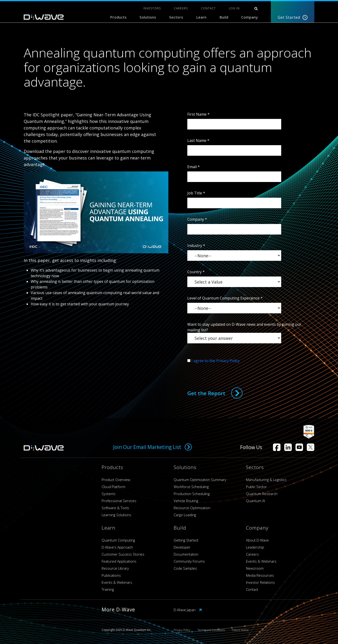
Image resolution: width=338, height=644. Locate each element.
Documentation (186, 554)
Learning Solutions (116, 515)
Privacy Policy (182, 630)
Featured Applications (119, 561)
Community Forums (189, 561)
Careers (252, 554)
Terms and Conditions (211, 630)
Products (118, 17)
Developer (182, 547)
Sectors (176, 17)
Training (108, 589)
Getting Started (186, 540)
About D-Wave (257, 540)
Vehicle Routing (186, 501)
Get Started (293, 17)
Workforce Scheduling (191, 487)
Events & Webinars (117, 582)
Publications (111, 575)
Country (196, 272)
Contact (252, 589)
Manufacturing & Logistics (266, 480)
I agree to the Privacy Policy (215, 361)
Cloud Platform (113, 487)
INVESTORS (152, 8)
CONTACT (208, 8)
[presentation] (223, 373)
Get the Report (206, 393)
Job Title (196, 193)
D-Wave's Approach (117, 547)
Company (250, 17)
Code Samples (185, 568)
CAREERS (181, 8)
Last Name (198, 140)
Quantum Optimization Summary (200, 480)
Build (224, 17)
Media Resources (260, 575)
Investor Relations (260, 582)
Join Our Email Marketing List (152, 447)
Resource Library (115, 568)
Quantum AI (255, 501)
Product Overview (116, 480)
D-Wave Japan (188, 610)
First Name (198, 114)
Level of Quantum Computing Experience (225, 298)
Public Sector (256, 487)
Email (194, 167)
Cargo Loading (185, 515)
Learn (201, 17)
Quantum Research (262, 494)
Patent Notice (240, 630)
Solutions (148, 17)
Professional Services (119, 501)
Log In (234, 8)
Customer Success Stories (123, 554)
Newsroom (255, 568)
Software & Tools (115, 508)
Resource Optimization (192, 508)
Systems (109, 494)
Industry (196, 246)
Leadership (255, 547)
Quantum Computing (118, 540)
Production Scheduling (192, 494)
